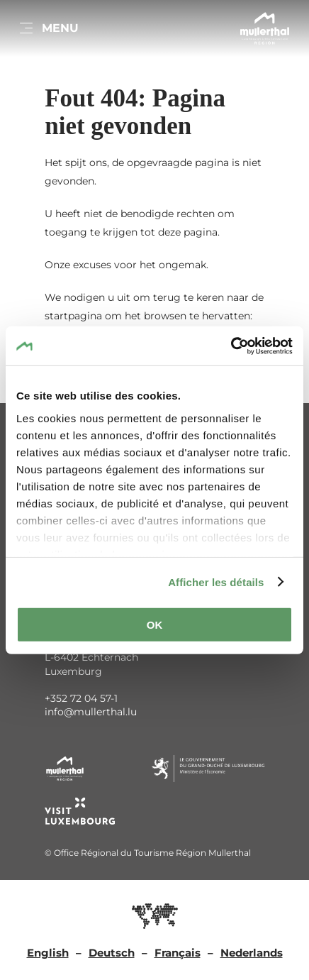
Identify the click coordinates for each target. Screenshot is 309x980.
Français (178, 953)
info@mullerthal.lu (91, 712)
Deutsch (112, 953)
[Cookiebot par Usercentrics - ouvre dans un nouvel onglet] (231, 346)
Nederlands (252, 953)
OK (155, 625)
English (48, 953)
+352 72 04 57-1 (81, 698)
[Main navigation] (48, 28)
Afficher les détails (216, 582)
